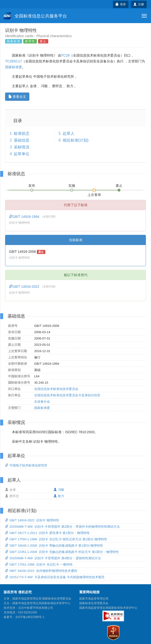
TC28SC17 (13, 61)
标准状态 (22, 133)
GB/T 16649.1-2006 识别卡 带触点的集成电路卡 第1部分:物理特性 (54, 546)
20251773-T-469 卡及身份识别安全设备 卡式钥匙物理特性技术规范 (55, 577)
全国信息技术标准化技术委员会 (56, 389)
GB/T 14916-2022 (25, 287)
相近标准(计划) (76, 140)
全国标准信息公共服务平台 (35, 16)
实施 (72, 186)
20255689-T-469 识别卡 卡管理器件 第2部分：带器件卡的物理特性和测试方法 (62, 527)
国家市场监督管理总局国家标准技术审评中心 (108, 608)
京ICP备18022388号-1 (30, 617)
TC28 (65, 55)
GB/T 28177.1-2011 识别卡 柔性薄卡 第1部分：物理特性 (47, 533)
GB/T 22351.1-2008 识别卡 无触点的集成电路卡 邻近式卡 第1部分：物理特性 (62, 552)
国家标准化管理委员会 (94, 603)
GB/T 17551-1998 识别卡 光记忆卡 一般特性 (39, 564)
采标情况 (22, 147)
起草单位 (22, 154)
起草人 (69, 133)
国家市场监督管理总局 (94, 599)
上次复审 (94, 194)
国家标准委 (14, 67)
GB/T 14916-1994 (25, 217)
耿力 (59, 496)
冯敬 (59, 490)
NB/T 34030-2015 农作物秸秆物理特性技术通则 (41, 571)
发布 (32, 186)
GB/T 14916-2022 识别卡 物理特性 (32, 520)
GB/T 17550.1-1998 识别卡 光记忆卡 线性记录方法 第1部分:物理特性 (56, 539)
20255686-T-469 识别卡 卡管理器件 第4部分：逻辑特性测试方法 (53, 558)
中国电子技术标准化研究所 (26, 465)
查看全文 (17, 97)
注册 (139, 4)
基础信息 (22, 140)
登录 (121, 4)
